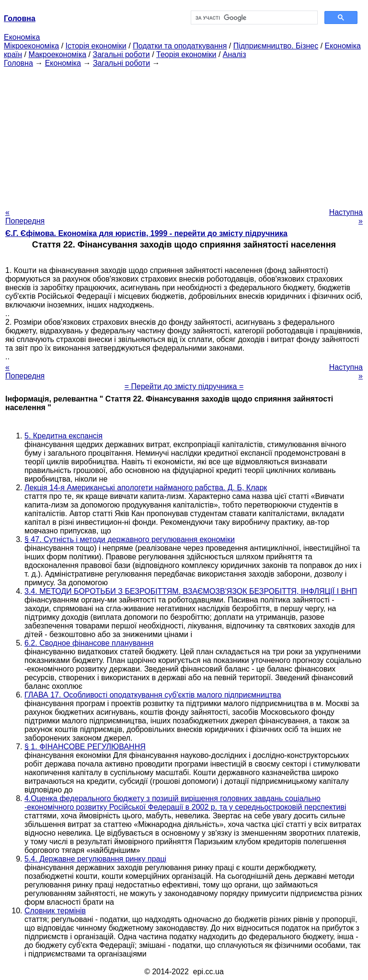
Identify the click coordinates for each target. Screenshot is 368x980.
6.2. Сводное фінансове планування (89, 643)
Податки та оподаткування (180, 46)
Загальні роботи (121, 54)
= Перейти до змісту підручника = (184, 386)
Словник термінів (55, 911)
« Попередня (25, 217)
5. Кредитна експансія (63, 436)
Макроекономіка (57, 54)
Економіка (22, 37)
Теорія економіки (186, 54)
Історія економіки (96, 46)
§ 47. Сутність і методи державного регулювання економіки (130, 539)
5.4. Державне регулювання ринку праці (95, 859)
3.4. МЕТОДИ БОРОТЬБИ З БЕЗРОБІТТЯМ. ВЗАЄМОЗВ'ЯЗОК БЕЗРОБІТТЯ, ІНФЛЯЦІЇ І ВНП (191, 591)
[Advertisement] (184, 135)
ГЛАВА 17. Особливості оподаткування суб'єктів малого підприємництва (153, 695)
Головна (18, 63)
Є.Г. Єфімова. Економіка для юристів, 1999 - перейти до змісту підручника (146, 233)
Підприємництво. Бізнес (276, 46)
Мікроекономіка (31, 46)
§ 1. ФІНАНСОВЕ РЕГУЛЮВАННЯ (85, 747)
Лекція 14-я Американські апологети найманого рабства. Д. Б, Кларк (146, 488)
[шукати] (253, 18)
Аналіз (235, 54)
